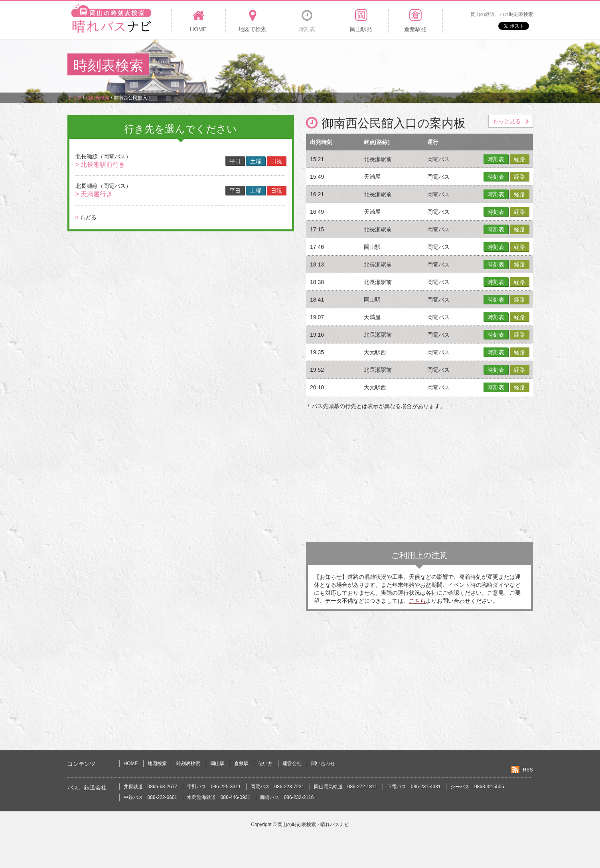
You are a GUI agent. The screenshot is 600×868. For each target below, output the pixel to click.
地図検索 (157, 763)
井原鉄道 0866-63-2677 (151, 787)
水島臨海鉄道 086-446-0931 (219, 797)
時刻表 (496, 159)
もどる (86, 217)
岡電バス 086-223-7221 (277, 787)
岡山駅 (217, 763)
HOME (131, 763)
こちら (417, 601)
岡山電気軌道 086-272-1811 (346, 787)
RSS (528, 770)
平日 (235, 161)
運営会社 (292, 763)
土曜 (256, 161)
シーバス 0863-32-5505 (477, 787)
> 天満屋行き (94, 194)
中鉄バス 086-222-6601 (151, 797)
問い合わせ (323, 763)
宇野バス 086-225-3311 (214, 787)
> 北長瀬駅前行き (101, 165)
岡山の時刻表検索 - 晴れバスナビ (313, 825)
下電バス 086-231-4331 (414, 787)
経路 (519, 159)
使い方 (265, 763)
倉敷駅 (241, 763)
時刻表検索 (188, 763)
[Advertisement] (387, 65)
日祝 (276, 161)
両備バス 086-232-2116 (287, 797)
